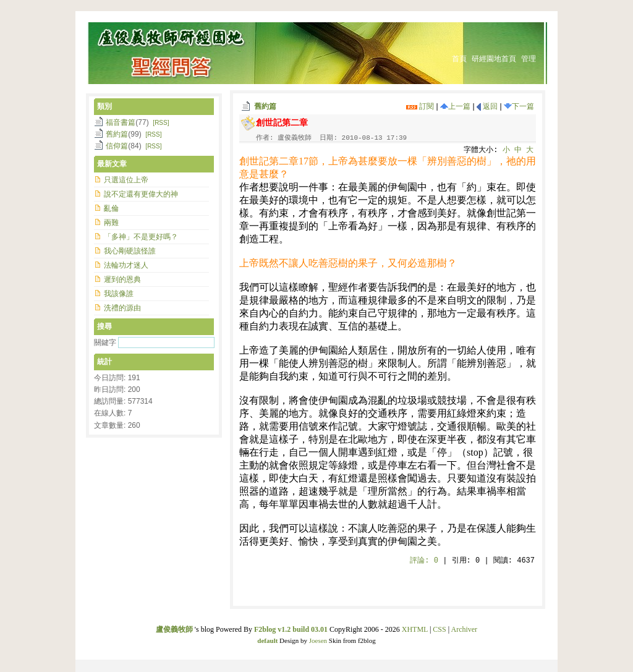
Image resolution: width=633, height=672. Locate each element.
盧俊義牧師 (174, 629)
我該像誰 (119, 294)
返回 (487, 106)
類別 (104, 106)
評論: (424, 561)
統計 (104, 362)
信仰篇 (117, 146)
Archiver (464, 629)
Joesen (318, 640)
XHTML (415, 629)
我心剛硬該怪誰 (130, 251)
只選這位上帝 (126, 180)
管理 (529, 59)
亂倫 (111, 208)
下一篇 (519, 106)
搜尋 (104, 326)
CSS (439, 629)
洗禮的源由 (122, 308)
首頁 (459, 59)
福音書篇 (121, 122)
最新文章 (112, 164)
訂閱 (420, 106)
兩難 (111, 223)
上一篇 (455, 106)
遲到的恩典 (122, 279)
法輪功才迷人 (126, 265)
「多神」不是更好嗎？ (141, 237)
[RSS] (161, 123)
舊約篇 (265, 106)
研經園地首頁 (494, 59)
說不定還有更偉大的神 (141, 194)
